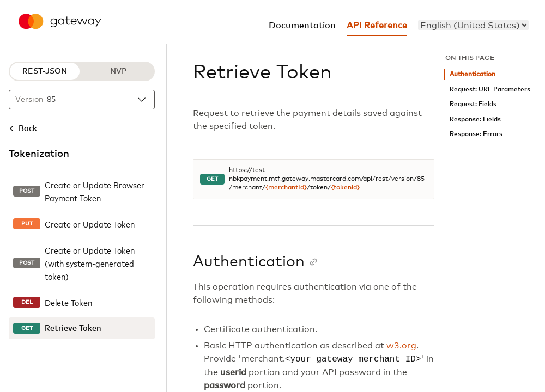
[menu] (473, 25)
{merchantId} (286, 188)
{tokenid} (345, 188)
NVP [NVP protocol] (118, 71)
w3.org (401, 346)
